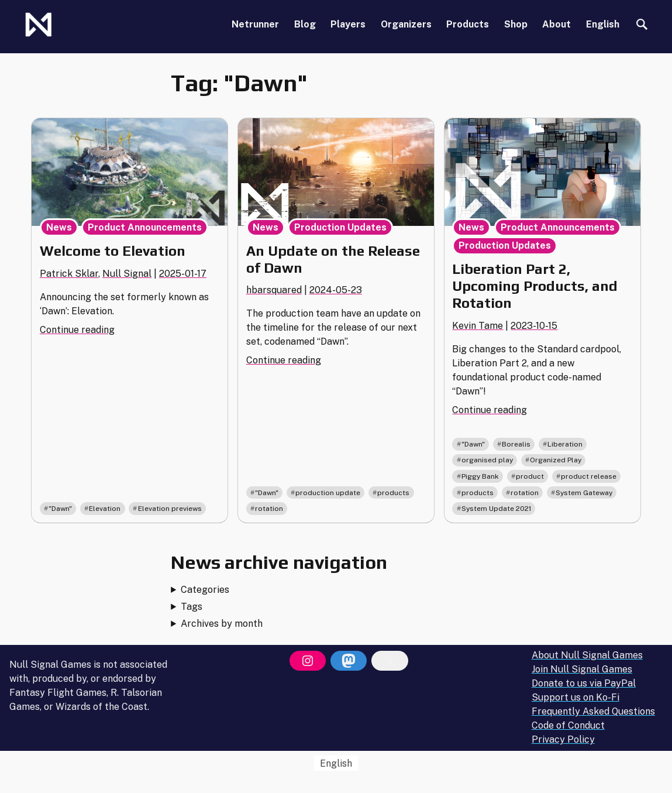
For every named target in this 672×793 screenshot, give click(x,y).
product (530, 476)
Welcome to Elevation (113, 251)
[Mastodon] (349, 661)
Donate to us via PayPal (584, 683)
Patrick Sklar (69, 274)
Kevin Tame (478, 326)
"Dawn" (60, 509)
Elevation (105, 509)
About (556, 24)
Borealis (516, 444)
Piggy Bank (480, 476)
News (59, 227)
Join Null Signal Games (582, 669)
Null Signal (127, 274)
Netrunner (255, 24)
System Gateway (584, 493)
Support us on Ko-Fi (575, 697)
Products (468, 24)
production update (328, 493)
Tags (192, 607)
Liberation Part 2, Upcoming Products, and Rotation (535, 286)
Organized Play (556, 460)
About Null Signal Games (587, 655)
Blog (305, 24)
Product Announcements (145, 227)
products (393, 493)
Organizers (406, 24)
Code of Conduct (568, 725)
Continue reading (77, 330)
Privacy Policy (563, 739)
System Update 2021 (496, 509)
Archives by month (222, 624)
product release (589, 476)
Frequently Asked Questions (593, 711)
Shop (516, 24)
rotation (269, 509)
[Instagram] (308, 661)
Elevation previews (170, 509)
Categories (205, 590)
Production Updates (340, 227)
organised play (487, 460)
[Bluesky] (390, 661)
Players (348, 24)
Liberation (565, 444)
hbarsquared (274, 290)
